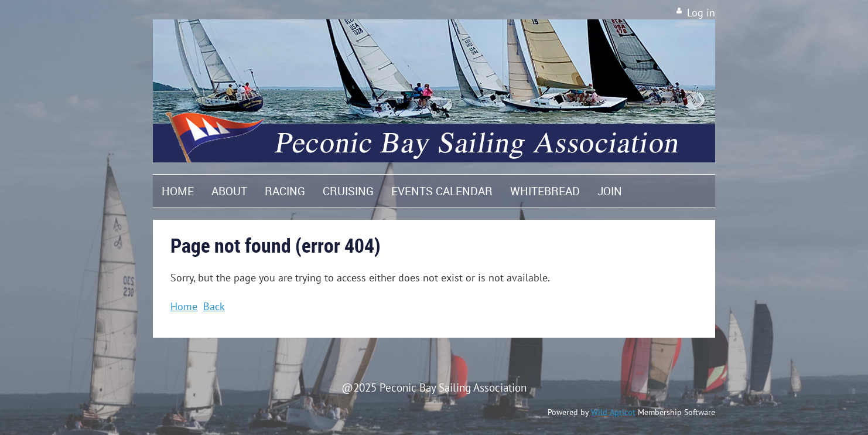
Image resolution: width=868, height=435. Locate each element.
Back (214, 306)
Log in (701, 13)
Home (184, 306)
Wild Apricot (613, 412)
